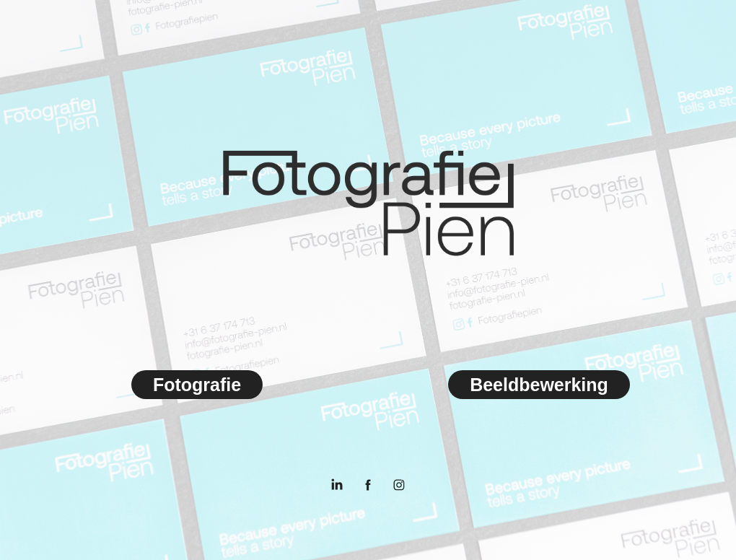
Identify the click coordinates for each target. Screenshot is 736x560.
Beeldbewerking (539, 385)
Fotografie (197, 385)
